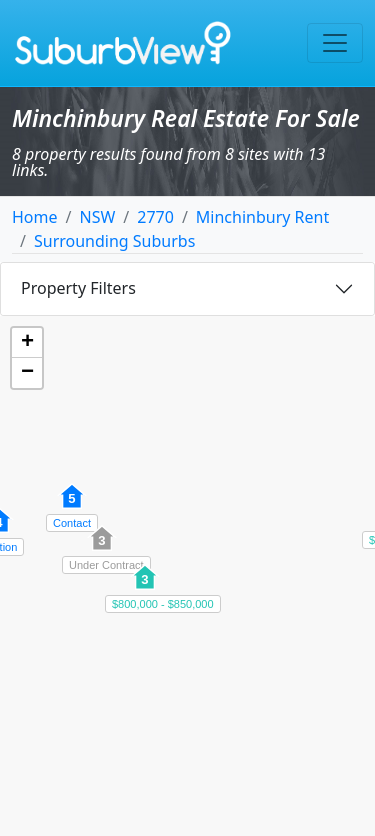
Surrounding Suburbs (114, 241)
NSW (97, 217)
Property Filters (78, 288)
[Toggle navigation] (335, 43)
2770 (155, 217)
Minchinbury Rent (262, 217)
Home (35, 217)
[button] (102, 549)
